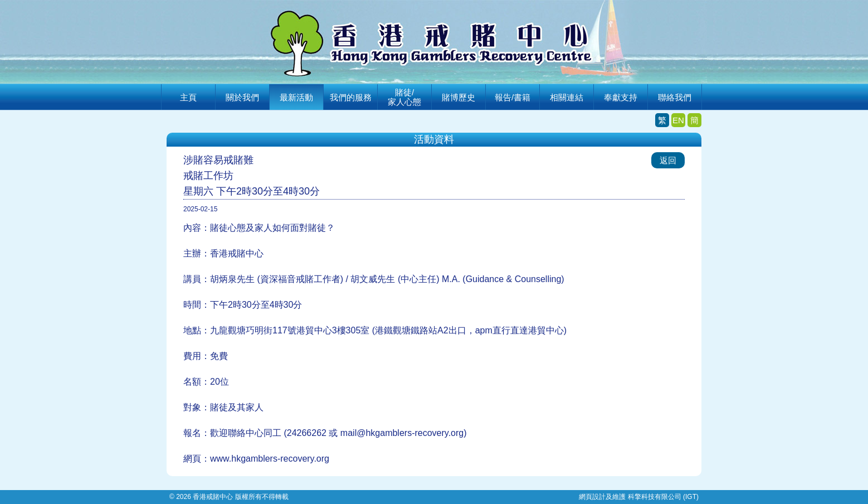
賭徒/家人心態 (404, 97)
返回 (668, 160)
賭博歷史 (459, 97)
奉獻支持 (621, 97)
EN (678, 120)
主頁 (188, 97)
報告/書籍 (513, 97)
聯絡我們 (675, 97)
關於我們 (242, 97)
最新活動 (296, 97)
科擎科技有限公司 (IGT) (663, 497)
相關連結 (567, 97)
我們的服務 (351, 97)
